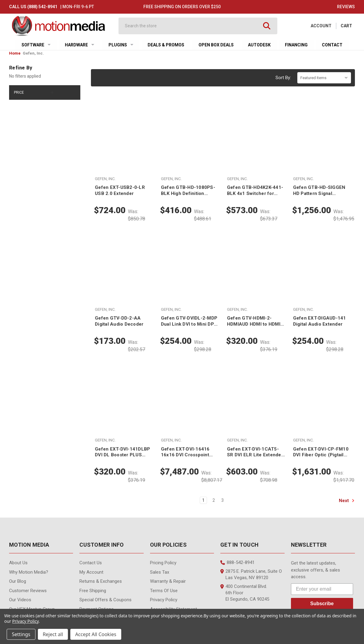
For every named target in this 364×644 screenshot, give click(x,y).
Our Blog (18, 581)
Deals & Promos (166, 45)
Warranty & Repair (168, 581)
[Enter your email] (322, 589)
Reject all (53, 634)
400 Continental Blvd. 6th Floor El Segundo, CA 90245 (245, 593)
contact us (91, 563)
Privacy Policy (164, 600)
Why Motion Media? (29, 572)
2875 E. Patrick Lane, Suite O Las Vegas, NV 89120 (251, 574)
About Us (18, 563)
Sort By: (283, 78)
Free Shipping (93, 591)
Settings (21, 634)
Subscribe (322, 604)
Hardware (80, 45)
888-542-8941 (237, 562)
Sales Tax (160, 572)
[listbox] (324, 78)
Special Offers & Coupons (105, 600)
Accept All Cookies (96, 634)
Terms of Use (164, 591)
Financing (296, 45)
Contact (332, 45)
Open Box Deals (216, 45)
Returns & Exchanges (101, 581)
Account (321, 26)
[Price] (45, 92)
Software (36, 45)
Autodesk (259, 45)
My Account (91, 572)
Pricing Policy (163, 563)
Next (347, 501)
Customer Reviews (28, 591)
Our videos (20, 600)
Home (15, 53)
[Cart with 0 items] (346, 26)
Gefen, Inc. (33, 53)
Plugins (121, 45)
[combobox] (192, 26)
